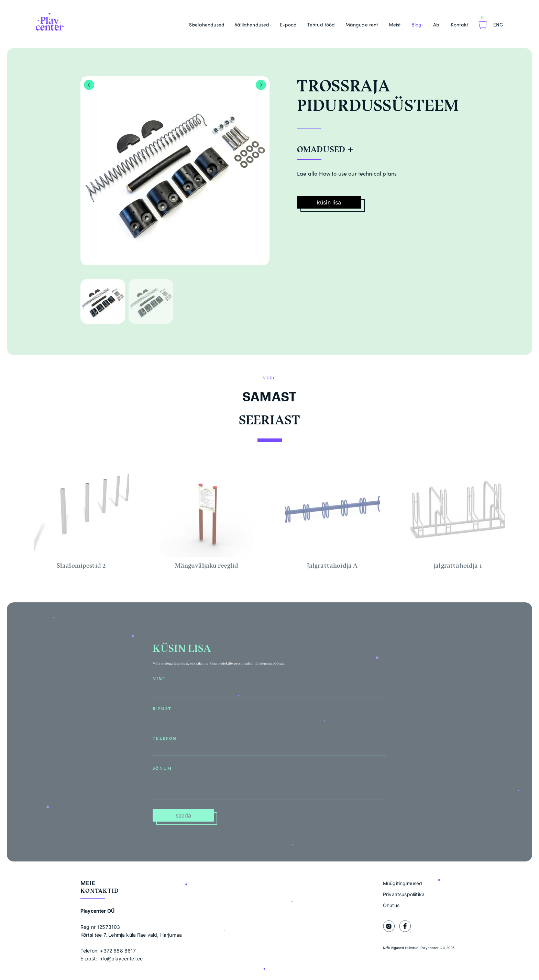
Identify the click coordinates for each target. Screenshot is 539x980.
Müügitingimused (403, 883)
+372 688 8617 (118, 951)
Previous (89, 85)
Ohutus (391, 905)
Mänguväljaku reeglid (207, 568)
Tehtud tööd (321, 25)
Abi (437, 25)
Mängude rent (362, 25)
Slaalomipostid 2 (81, 568)
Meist (395, 25)
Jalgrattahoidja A (332, 568)
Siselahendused (207, 25)
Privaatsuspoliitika (404, 894)
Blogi (417, 25)
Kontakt (459, 25)
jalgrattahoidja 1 (458, 568)
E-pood (288, 25)
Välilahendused (252, 25)
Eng (498, 25)
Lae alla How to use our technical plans (347, 174)
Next (261, 85)
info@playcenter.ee (120, 959)
